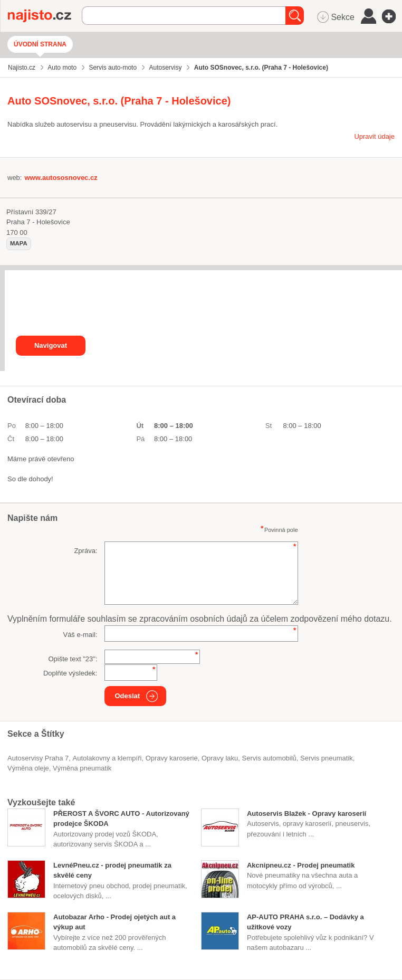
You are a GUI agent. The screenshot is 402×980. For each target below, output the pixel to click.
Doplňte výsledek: (70, 673)
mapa (19, 243)
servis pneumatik (327, 758)
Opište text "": (73, 659)
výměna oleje (28, 768)
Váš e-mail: (80, 635)
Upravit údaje (374, 136)
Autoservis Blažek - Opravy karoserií (307, 814)
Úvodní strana (40, 44)
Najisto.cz (45, 16)
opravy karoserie (172, 758)
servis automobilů (269, 758)
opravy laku (220, 758)
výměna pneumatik (82, 768)
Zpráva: (85, 551)
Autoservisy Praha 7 (38, 758)
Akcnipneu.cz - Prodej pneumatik (301, 865)
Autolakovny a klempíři (107, 758)
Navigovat (51, 345)
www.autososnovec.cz (61, 178)
